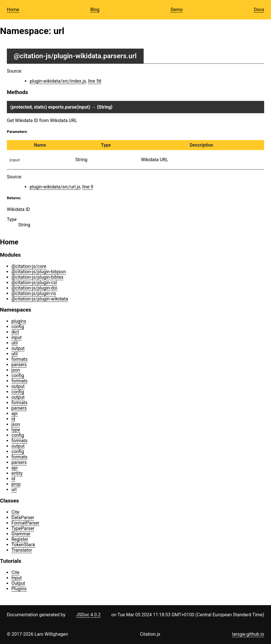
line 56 (95, 81)
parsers (19, 365)
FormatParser (25, 523)
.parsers (114, 56)
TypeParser (23, 528)
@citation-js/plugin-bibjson (39, 272)
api (15, 413)
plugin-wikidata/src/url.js (55, 187)
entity (17, 473)
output (18, 348)
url (14, 490)
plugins (19, 321)
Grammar (21, 534)
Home (13, 10)
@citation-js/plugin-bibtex (37, 277)
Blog (95, 10)
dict (15, 332)
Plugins (19, 589)
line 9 (88, 187)
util (15, 343)
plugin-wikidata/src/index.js (58, 81)
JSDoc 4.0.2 (88, 615)
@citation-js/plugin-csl (34, 283)
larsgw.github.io (248, 634)
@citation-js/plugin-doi (34, 288)
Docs (259, 10)
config (18, 327)
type (16, 430)
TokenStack (23, 545)
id (13, 419)
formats (19, 359)
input (17, 337)
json (16, 370)
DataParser (23, 518)
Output (18, 583)
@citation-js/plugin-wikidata (57, 56)
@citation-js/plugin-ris (34, 293)
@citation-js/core (29, 266)
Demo (176, 10)
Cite (15, 512)
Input (17, 578)
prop (16, 484)
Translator (22, 550)
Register (20, 539)
